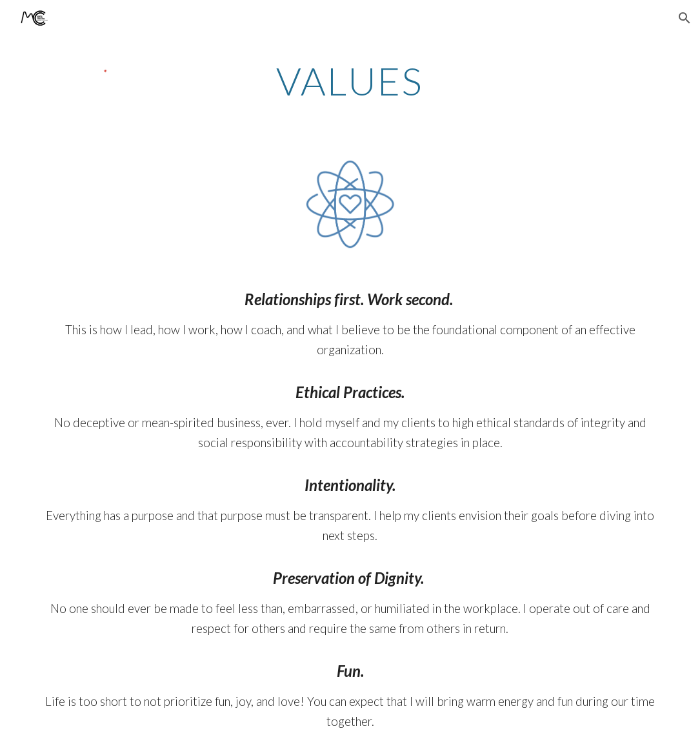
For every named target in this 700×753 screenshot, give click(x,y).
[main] (350, 81)
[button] (685, 18)
